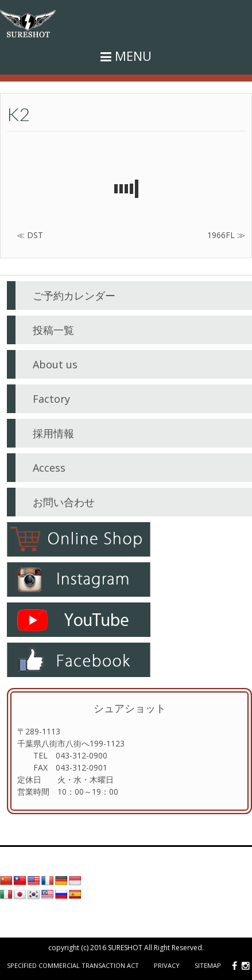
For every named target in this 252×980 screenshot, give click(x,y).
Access (49, 468)
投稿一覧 (53, 330)
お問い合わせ (64, 502)
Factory (51, 399)
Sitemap (208, 965)
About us (55, 364)
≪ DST (30, 235)
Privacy (167, 965)
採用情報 (53, 433)
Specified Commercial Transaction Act (73, 965)
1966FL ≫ (226, 235)
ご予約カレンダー (74, 295)
